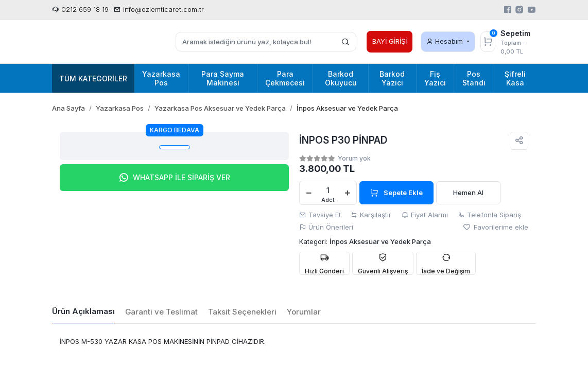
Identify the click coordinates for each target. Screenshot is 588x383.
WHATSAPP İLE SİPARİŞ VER (174, 178)
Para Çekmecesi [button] (285, 78)
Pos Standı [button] (474, 78)
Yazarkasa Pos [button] (161, 78)
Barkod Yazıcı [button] (392, 78)
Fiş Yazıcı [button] (435, 78)
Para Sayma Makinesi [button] (223, 78)
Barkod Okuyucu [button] (341, 78)
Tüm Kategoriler (93, 79)
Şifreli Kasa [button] (515, 78)
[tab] (83, 312)
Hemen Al (468, 193)
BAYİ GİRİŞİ (390, 41)
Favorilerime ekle (496, 227)
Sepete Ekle (396, 193)
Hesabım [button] (446, 41)
